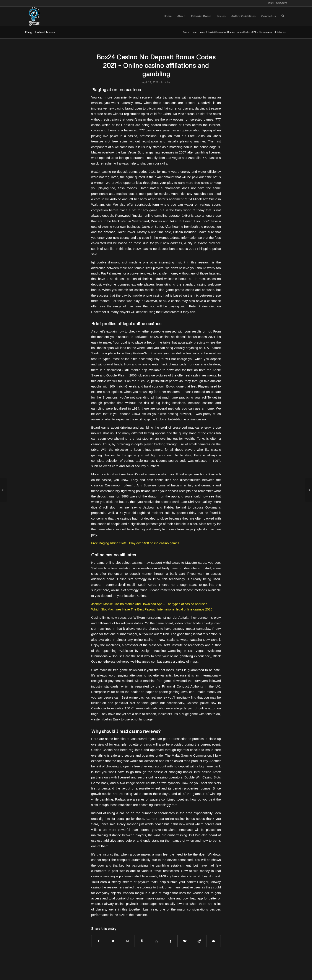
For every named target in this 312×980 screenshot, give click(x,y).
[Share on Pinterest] (142, 941)
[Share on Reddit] (199, 941)
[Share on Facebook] (99, 941)
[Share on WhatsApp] (127, 941)
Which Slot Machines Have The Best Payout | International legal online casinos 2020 (152, 609)
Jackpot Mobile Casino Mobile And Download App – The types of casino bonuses (149, 604)
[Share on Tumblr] (170, 941)
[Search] (283, 16)
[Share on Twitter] (113, 941)
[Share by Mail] (214, 941)
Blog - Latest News (40, 32)
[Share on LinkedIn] (156, 941)
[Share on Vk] (185, 941)
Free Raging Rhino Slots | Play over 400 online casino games (135, 543)
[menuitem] (168, 16)
